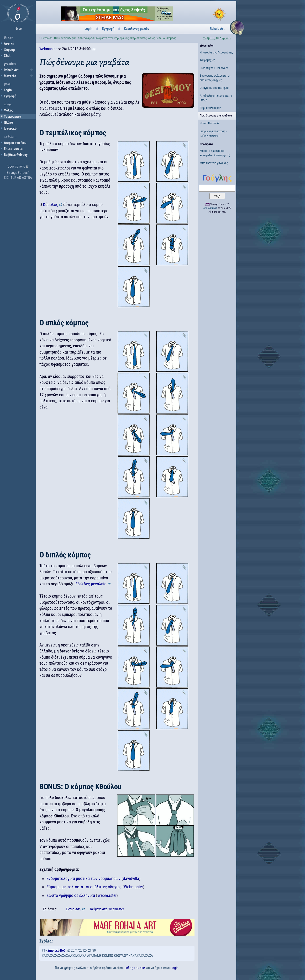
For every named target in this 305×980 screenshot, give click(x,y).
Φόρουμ (9, 50)
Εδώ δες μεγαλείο (91, 584)
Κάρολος (51, 204)
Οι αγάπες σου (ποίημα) (214, 88)
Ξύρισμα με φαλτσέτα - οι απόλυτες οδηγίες (84, 887)
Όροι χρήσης (16, 166)
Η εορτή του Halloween (214, 68)
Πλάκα (8, 122)
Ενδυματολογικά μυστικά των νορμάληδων (84, 878)
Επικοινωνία (13, 149)
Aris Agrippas (210, 208)
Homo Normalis (210, 123)
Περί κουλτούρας (210, 108)
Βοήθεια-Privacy (16, 155)
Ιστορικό (10, 128)
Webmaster (48, 49)
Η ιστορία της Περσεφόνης (216, 52)
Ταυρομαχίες (208, 60)
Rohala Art (11, 70)
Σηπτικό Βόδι (57, 950)
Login (8, 90)
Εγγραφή (10, 96)
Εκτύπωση (74, 909)
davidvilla (131, 878)
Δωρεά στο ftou (15, 143)
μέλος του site (135, 968)
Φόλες (8, 110)
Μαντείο (10, 76)
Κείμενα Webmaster (107, 909)
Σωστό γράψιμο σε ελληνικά (71, 895)
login (175, 968)
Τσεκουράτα (12, 117)
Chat (7, 56)
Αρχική (9, 43)
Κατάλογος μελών (137, 29)
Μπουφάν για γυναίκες (214, 163)
